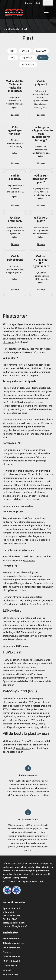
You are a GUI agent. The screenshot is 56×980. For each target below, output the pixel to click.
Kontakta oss (23, 748)
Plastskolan (15, 29)
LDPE (13, 58)
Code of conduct (11, 956)
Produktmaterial (11, 938)
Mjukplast (28, 58)
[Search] (48, 3)
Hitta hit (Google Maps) (15, 926)
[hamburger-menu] (47, 13)
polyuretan (27, 550)
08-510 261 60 (10, 919)
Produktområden (12, 947)
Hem (5, 29)
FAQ (38, 3)
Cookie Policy (10, 966)
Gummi (25, 51)
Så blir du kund (11, 974)
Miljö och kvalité (11, 961)
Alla (12, 51)
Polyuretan (28, 64)
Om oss (28, 3)
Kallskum (41, 51)
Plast (43, 58)
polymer (34, 375)
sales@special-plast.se (15, 923)
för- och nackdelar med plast (35, 419)
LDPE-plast (22, 646)
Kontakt (7, 970)
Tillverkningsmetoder (14, 943)
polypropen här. (25, 506)
